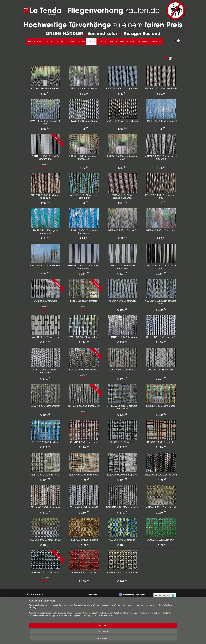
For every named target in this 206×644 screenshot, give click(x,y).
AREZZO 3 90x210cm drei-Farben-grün (84, 196)
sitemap (97, 639)
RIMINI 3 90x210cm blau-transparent (84, 232)
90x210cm (91, 41)
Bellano (71, 41)
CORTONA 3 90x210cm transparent (45, 371)
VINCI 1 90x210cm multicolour (45, 266)
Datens (30, 613)
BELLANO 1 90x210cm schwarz (161, 475)
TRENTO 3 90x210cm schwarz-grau (161, 267)
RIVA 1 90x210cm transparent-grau (45, 122)
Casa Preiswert (156, 41)
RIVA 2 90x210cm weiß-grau (84, 121)
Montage (145, 41)
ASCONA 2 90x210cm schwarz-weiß (161, 302)
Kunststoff (38, 41)
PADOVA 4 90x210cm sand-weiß (161, 88)
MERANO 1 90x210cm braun (161, 230)
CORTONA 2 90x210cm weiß (161, 337)
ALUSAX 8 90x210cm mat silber (122, 572)
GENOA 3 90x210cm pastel (161, 442)
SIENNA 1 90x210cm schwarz (45, 88)
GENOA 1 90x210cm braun (84, 442)
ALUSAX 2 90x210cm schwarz (45, 540)
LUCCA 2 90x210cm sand (122, 370)
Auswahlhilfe (81, 41)
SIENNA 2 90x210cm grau (84, 88)
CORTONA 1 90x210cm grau (122, 337)
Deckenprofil (135, 41)
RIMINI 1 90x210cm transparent (161, 121)
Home (29, 41)
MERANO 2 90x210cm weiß (122, 230)
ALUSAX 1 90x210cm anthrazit (161, 507)
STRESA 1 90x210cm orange (161, 406)
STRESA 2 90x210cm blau (45, 442)
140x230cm (124, 41)
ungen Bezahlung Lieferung (44, 602)
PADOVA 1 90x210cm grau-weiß (122, 88)
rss (102, 639)
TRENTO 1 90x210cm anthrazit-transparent (84, 267)
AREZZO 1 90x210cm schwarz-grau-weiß (161, 158)
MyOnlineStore (134, 639)
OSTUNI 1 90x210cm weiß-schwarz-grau (45, 158)
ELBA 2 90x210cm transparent (122, 475)
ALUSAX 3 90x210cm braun (84, 540)
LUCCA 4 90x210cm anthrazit (45, 406)
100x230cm (102, 41)
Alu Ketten (54, 41)
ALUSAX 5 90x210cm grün (161, 540)
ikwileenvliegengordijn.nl (132, 595)
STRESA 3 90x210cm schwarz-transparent (122, 407)
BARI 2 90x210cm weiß (45, 301)
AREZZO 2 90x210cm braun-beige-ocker (45, 196)
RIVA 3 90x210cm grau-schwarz (122, 121)
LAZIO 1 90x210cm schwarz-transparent (84, 158)
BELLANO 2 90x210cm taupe (45, 507)
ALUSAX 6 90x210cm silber (45, 572)
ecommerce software (112, 639)
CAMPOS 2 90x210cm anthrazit (84, 337)
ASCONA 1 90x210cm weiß (122, 301)
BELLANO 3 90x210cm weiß (84, 507)
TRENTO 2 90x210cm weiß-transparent (122, 267)
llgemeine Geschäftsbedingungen (42, 618)
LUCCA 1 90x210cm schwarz (84, 370)
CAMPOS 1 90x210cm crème (45, 337)
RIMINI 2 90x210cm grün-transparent (45, 232)
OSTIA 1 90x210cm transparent (84, 406)
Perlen (46, 41)
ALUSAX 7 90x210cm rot (84, 572)
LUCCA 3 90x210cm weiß (161, 370)
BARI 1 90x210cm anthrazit (84, 301)
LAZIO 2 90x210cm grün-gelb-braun (122, 158)
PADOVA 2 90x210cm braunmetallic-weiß (122, 196)
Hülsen (63, 41)
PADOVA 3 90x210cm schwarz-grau (161, 196)
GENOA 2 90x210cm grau (122, 442)
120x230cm (113, 41)
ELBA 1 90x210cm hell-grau (45, 475)
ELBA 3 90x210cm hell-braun (84, 475)
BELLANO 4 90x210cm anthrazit (122, 507)
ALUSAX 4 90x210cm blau (122, 540)
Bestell (30, 602)
